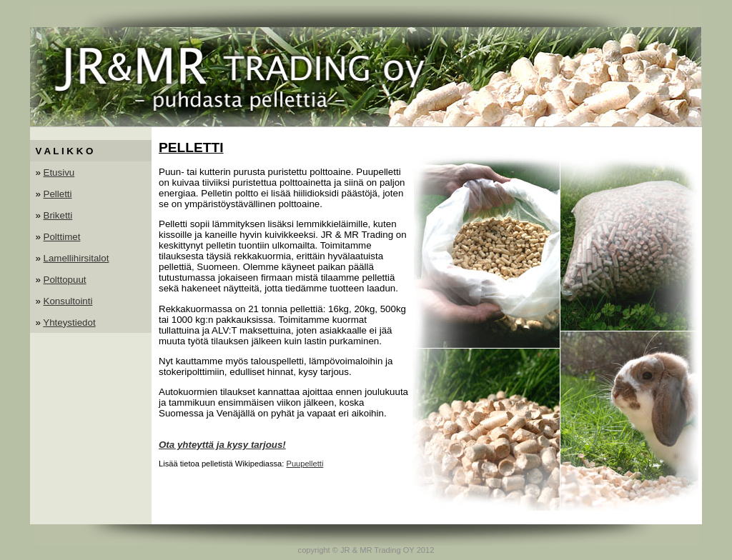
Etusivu (59, 172)
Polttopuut (65, 280)
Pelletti (58, 194)
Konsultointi (68, 301)
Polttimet (62, 237)
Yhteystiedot (69, 322)
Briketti (58, 215)
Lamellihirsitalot (76, 258)
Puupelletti (305, 464)
